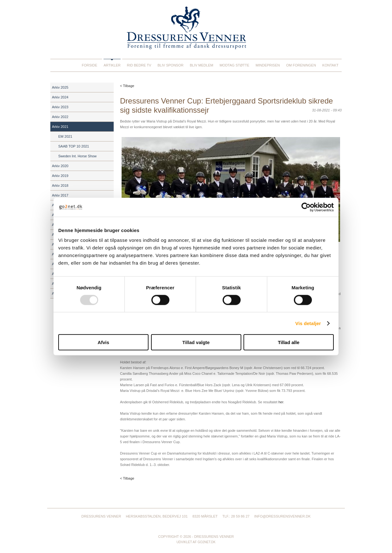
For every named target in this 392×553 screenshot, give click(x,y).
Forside (89, 65)
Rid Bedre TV (139, 65)
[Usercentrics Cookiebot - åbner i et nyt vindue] (306, 207)
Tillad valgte (196, 342)
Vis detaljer (308, 323)
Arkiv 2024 (60, 97)
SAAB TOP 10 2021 (74, 146)
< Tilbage (127, 86)
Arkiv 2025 (60, 87)
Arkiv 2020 (60, 166)
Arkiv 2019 (60, 176)
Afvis (103, 342)
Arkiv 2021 (60, 127)
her (281, 402)
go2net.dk (207, 542)
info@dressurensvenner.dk (282, 516)
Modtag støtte (234, 65)
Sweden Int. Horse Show (77, 156)
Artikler (112, 65)
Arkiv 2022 (60, 117)
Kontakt (330, 65)
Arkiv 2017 (60, 195)
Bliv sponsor (171, 65)
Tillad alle (288, 342)
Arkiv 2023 (60, 107)
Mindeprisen (268, 65)
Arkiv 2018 (60, 185)
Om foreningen (301, 65)
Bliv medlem (201, 65)
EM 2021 (65, 136)
